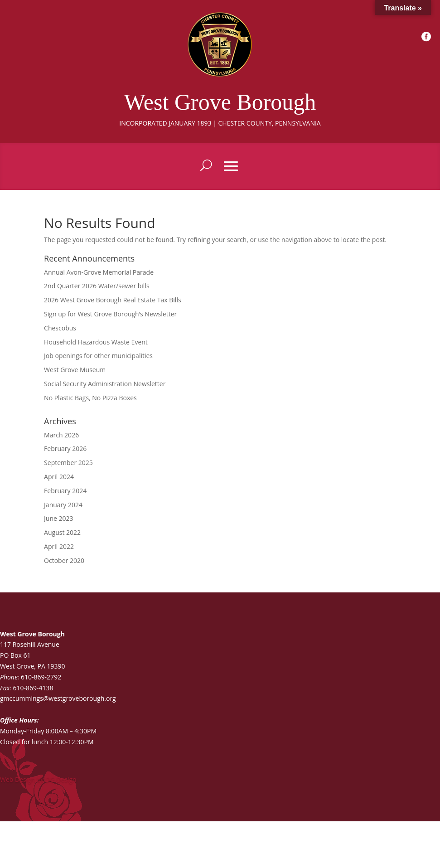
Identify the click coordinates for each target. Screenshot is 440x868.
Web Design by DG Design (38, 779)
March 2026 (61, 435)
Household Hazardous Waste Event (96, 342)
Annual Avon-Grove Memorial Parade (99, 272)
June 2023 (58, 518)
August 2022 (62, 532)
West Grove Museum (75, 370)
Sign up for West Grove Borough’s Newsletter (110, 314)
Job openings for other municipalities (98, 356)
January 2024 (63, 505)
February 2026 (65, 449)
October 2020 (64, 560)
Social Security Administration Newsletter (105, 384)
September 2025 (68, 463)
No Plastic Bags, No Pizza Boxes (90, 398)
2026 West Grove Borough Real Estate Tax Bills (113, 300)
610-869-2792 (41, 677)
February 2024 (65, 491)
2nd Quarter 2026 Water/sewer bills (97, 286)
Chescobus (60, 328)
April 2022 (59, 546)
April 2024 (59, 477)
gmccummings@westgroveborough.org (58, 698)
